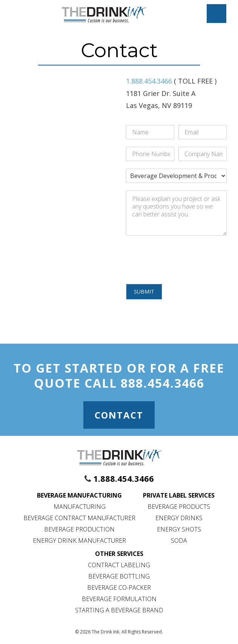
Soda (179, 540)
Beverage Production (79, 529)
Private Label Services (179, 495)
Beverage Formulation (119, 599)
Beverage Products (179, 507)
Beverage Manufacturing (79, 495)
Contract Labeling (119, 565)
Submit (144, 292)
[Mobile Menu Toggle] (217, 14)
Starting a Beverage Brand (119, 610)
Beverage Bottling (119, 576)
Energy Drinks (179, 518)
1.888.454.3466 (149, 81)
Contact (119, 415)
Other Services (119, 554)
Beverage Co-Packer (119, 588)
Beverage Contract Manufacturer (79, 518)
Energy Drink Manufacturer (79, 540)
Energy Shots (179, 529)
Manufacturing (80, 507)
